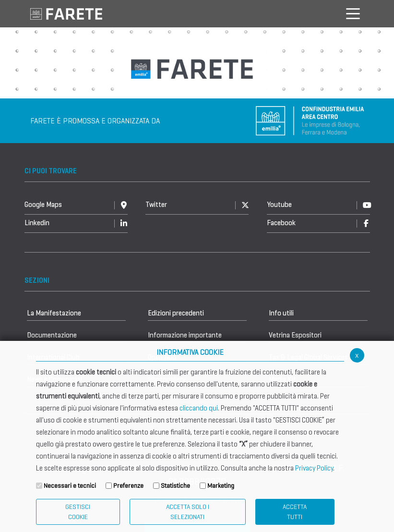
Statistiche (175, 486)
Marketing (221, 486)
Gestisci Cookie (78, 512)
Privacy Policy (314, 468)
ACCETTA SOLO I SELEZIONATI (188, 512)
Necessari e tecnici (70, 486)
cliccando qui (199, 408)
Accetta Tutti (295, 512)
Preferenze (128, 486)
